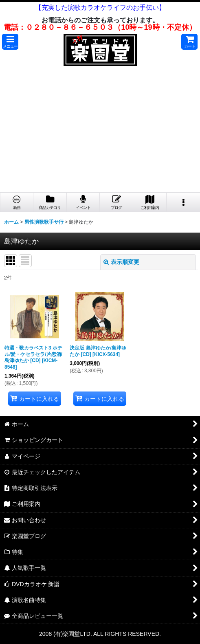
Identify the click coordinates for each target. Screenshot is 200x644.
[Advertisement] (100, 131)
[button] (10, 42)
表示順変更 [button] (121, 262)
